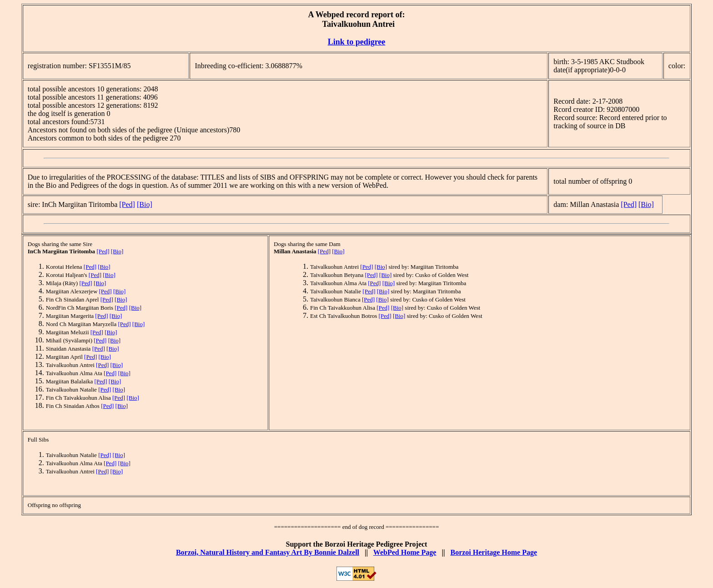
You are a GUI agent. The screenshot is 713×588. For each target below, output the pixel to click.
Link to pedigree (357, 42)
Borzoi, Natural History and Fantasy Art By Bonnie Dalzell (268, 552)
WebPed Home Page (405, 552)
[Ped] (127, 204)
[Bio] (145, 204)
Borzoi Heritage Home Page (494, 552)
